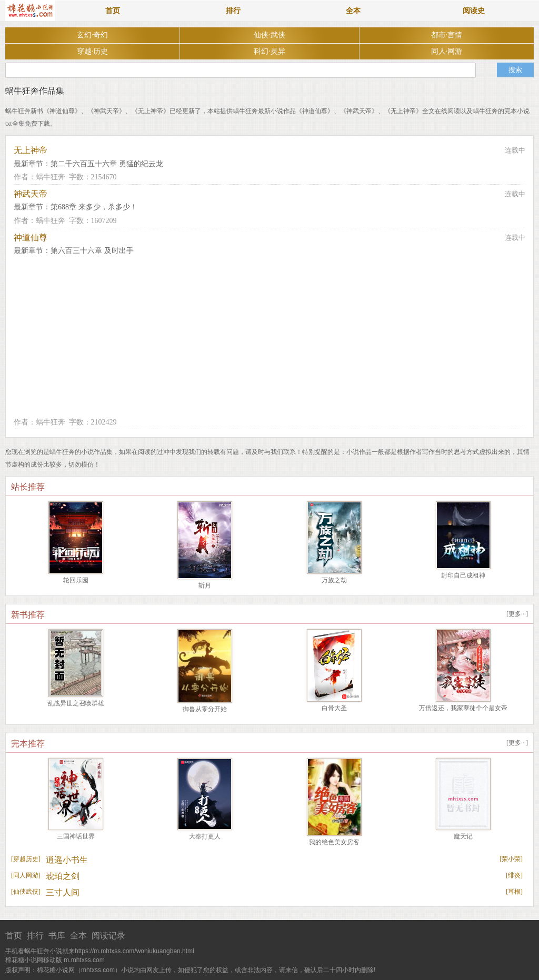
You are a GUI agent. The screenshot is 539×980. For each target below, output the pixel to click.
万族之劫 (334, 580)
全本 (353, 11)
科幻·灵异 (269, 51)
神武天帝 (31, 194)
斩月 (205, 585)
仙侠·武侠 (269, 35)
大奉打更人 (205, 836)
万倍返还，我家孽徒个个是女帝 (463, 708)
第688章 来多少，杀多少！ (94, 207)
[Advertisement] (269, 337)
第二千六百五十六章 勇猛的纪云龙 (107, 164)
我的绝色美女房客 (334, 842)
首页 (113, 11)
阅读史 (474, 11)
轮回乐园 (76, 580)
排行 (233, 11)
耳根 (514, 892)
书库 (57, 936)
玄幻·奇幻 (93, 35)
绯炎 (514, 875)
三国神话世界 (76, 836)
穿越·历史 (93, 51)
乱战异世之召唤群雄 (76, 703)
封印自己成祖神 (463, 575)
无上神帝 (31, 150)
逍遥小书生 (67, 860)
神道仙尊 (31, 238)
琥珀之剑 (63, 876)
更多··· (517, 614)
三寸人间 (63, 892)
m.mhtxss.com (84, 960)
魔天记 (463, 836)
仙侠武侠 (26, 892)
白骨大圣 (334, 708)
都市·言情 (447, 35)
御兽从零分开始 (205, 709)
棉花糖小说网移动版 (34, 960)
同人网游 (26, 875)
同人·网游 (447, 51)
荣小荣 (511, 859)
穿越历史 (26, 859)
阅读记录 (108, 936)
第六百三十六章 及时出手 (92, 251)
